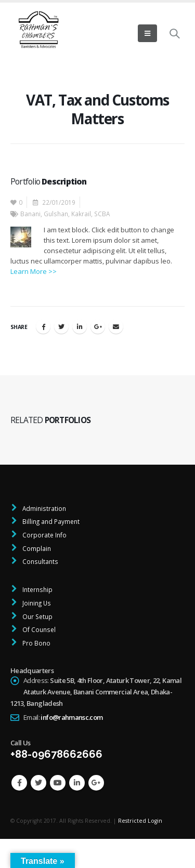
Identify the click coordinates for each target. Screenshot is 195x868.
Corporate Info (44, 535)
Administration (43, 508)
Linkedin (77, 783)
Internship (37, 589)
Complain (36, 548)
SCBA (102, 214)
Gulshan (56, 214)
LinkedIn (80, 326)
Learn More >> (34, 271)
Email (116, 326)
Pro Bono (36, 643)
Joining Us (36, 603)
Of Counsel (38, 629)
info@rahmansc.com (71, 717)
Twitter (61, 326)
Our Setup (37, 616)
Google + (98, 326)
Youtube (58, 783)
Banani (30, 214)
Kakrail (81, 214)
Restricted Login (140, 821)
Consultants (40, 561)
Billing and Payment (50, 521)
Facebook (43, 326)
